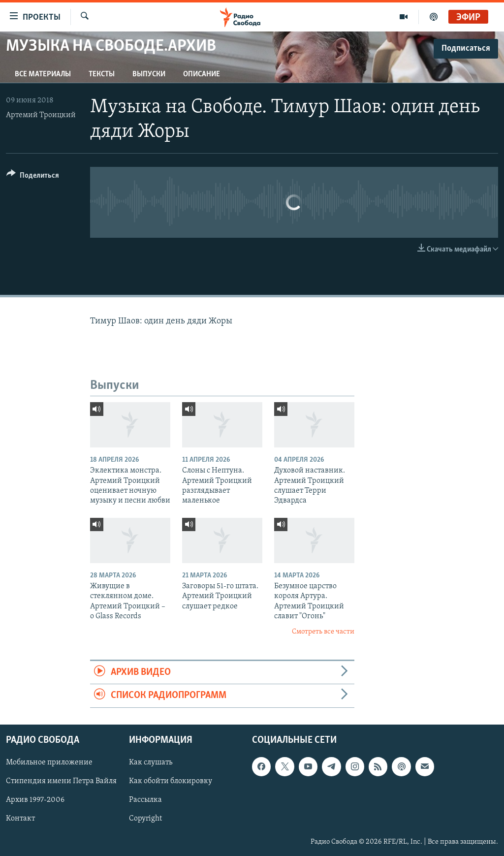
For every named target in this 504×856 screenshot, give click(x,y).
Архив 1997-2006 (35, 800)
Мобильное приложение (49, 762)
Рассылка (145, 800)
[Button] (33, 177)
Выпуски (149, 74)
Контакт (20, 819)
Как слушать (151, 762)
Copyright (145, 819)
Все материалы (43, 74)
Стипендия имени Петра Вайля (61, 781)
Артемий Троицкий (41, 115)
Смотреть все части (323, 632)
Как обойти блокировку (171, 781)
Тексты (102, 74)
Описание (202, 74)
